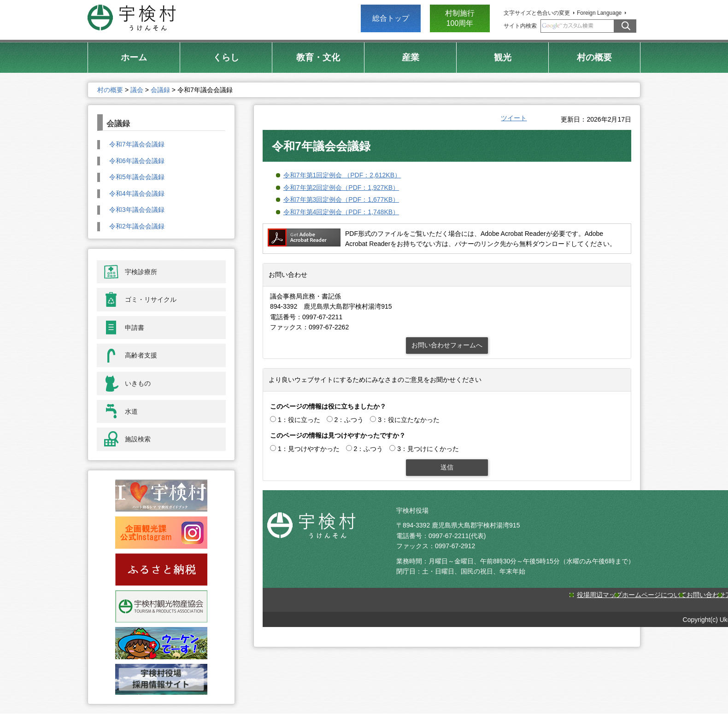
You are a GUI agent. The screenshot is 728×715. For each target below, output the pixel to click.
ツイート (514, 118)
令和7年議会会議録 (137, 144)
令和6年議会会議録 (137, 161)
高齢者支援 (141, 355)
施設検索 (138, 439)
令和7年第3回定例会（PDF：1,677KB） (341, 199)
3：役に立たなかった (409, 420)
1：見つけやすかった (309, 449)
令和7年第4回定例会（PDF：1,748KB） (341, 212)
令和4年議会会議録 (137, 193)
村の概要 (110, 90)
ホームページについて (654, 595)
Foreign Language (599, 13)
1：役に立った (299, 420)
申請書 (135, 328)
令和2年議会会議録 (137, 226)
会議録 (160, 90)
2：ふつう (349, 420)
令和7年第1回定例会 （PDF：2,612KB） (342, 175)
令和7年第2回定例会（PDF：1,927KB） (341, 188)
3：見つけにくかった (428, 449)
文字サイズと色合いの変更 (537, 13)
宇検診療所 (141, 272)
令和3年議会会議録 (137, 210)
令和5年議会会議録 (137, 177)
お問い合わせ (706, 595)
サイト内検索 (520, 26)
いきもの (138, 383)
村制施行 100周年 (460, 18)
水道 (131, 411)
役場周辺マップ (599, 595)
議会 (137, 90)
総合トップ (391, 18)
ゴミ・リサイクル (151, 299)
